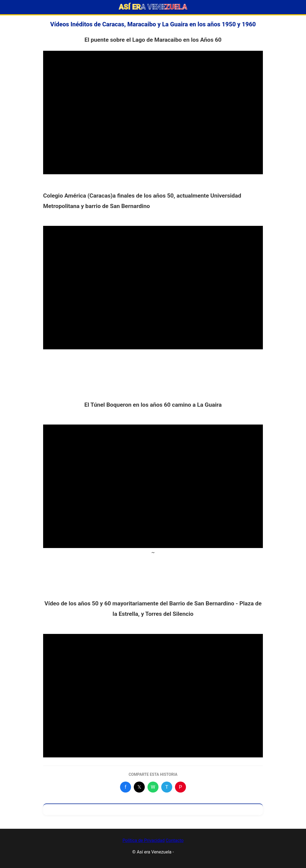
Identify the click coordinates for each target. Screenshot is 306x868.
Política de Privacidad (144, 840)
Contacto (175, 840)
